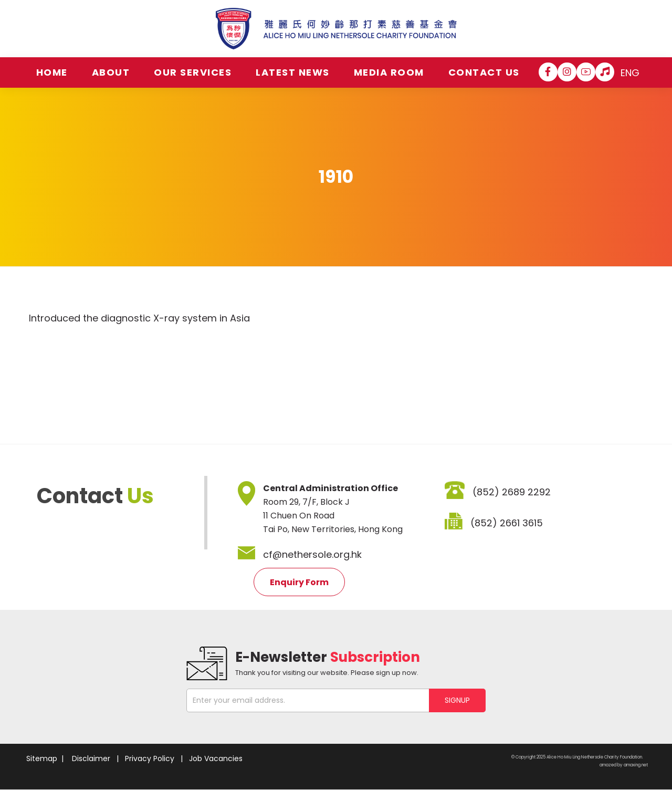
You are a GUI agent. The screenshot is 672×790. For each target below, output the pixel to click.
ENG (630, 73)
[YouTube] (586, 72)
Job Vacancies (216, 758)
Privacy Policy (150, 758)
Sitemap (42, 758)
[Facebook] (548, 72)
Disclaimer (91, 758)
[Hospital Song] (605, 72)
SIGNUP (457, 700)
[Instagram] (567, 72)
